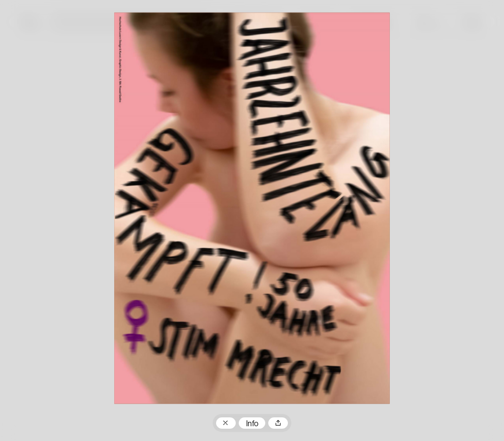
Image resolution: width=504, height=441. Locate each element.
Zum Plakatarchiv (226, 423)
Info (252, 424)
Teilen (278, 423)
